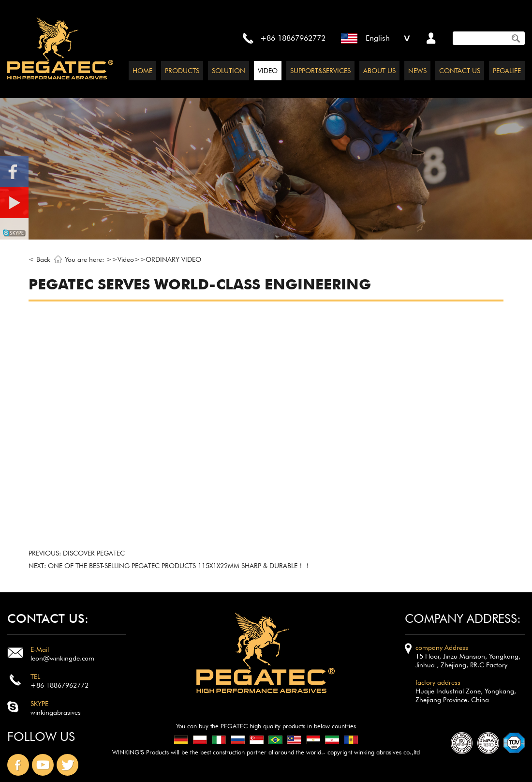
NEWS (417, 71)
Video (126, 259)
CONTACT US (460, 71)
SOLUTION (229, 71)
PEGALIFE (507, 71)
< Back (39, 259)
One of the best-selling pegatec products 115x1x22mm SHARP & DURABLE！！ (179, 566)
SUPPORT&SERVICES (320, 71)
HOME (142, 71)
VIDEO (268, 71)
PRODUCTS (182, 71)
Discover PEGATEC (94, 553)
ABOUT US (379, 71)
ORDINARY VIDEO (173, 259)
